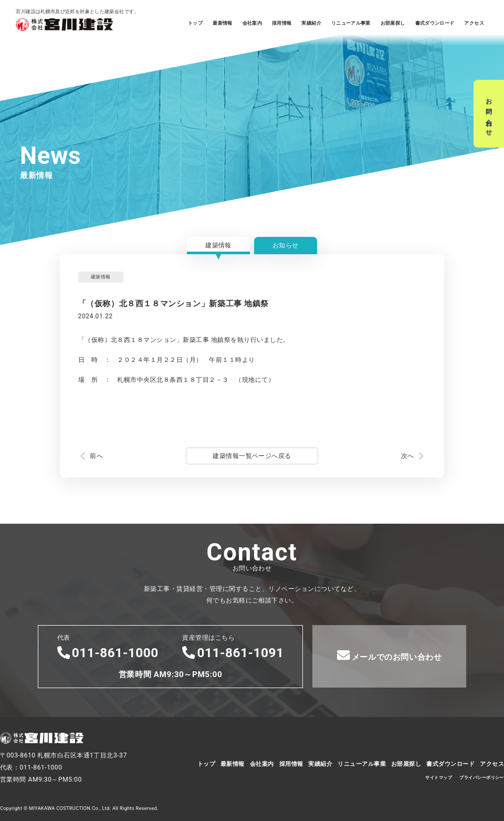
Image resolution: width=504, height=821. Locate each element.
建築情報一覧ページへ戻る (252, 456)
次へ (408, 456)
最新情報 (222, 23)
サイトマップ (439, 777)
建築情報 (218, 245)
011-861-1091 (233, 653)
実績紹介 (311, 23)
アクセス (474, 23)
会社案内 (252, 23)
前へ (96, 456)
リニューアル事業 (351, 23)
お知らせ (286, 245)
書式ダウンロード (435, 23)
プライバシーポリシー (482, 777)
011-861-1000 (108, 653)
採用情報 (282, 23)
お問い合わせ (489, 114)
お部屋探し (393, 23)
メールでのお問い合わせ (390, 655)
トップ (195, 23)
